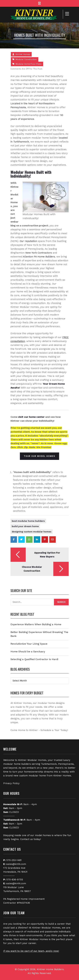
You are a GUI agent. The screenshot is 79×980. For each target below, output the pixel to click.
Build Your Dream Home (25, 526)
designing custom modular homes (32, 532)
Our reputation (28, 241)
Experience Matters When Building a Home (36, 624)
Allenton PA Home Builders (39, 257)
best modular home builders (28, 521)
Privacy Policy (11, 783)
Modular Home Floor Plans (29, 64)
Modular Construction (26, 59)
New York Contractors (39, 253)
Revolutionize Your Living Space (29, 644)
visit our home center (31, 417)
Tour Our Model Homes (39, 456)
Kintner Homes (23, 54)
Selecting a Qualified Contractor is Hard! (34, 659)
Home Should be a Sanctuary (28, 652)
